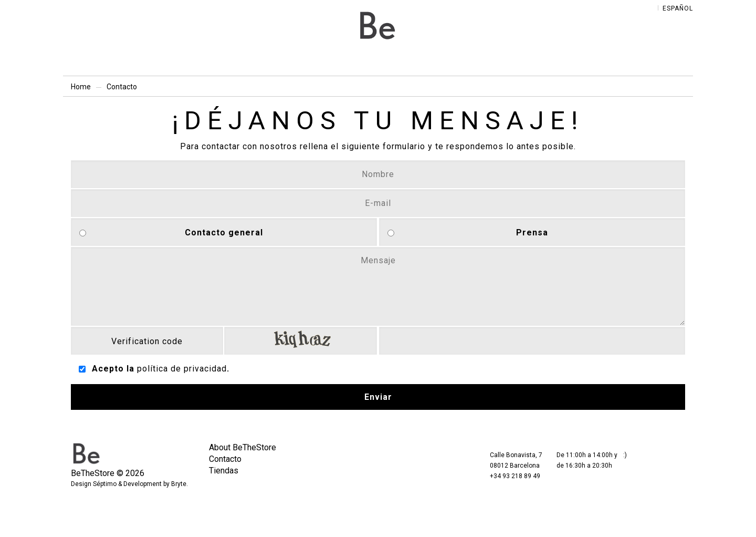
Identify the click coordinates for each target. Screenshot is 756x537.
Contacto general (224, 233)
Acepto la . (161, 369)
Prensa (532, 233)
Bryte (179, 484)
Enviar (378, 397)
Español (678, 8)
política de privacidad (182, 369)
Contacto (225, 459)
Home (81, 87)
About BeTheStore (243, 447)
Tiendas (224, 471)
